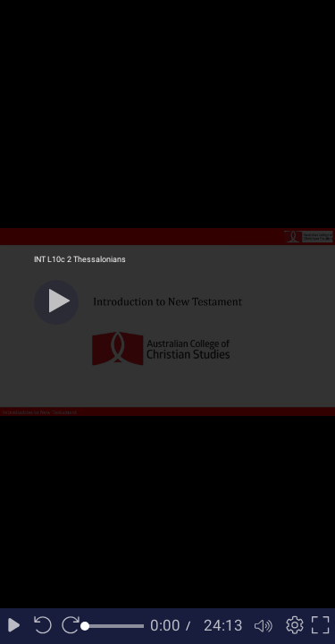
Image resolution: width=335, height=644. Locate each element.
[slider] (114, 626)
